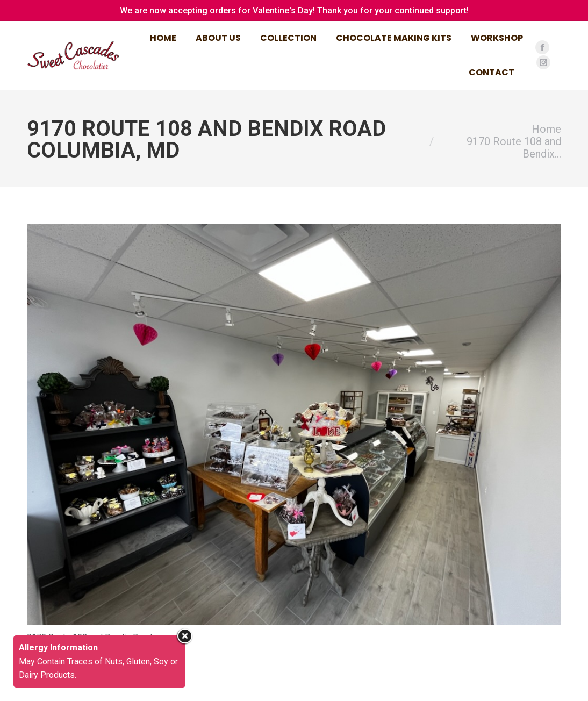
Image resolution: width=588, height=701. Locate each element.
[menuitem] (163, 38)
